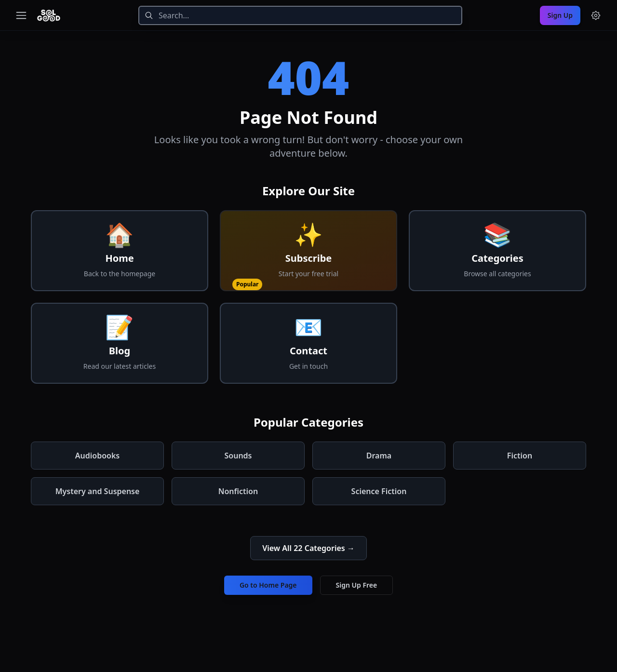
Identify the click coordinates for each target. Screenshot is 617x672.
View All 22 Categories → (308, 548)
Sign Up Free (357, 585)
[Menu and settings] (596, 15)
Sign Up (560, 15)
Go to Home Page (268, 585)
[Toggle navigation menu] (21, 15)
